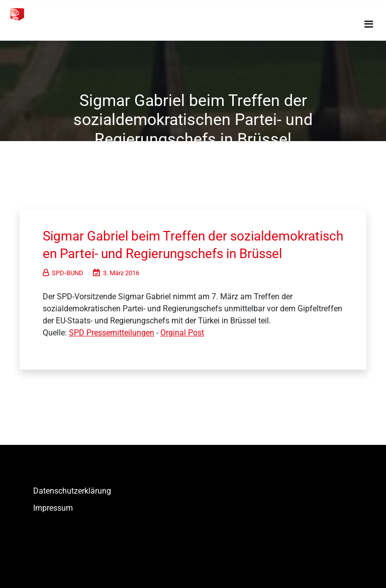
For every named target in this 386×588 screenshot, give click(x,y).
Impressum (53, 508)
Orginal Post (182, 333)
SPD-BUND (63, 273)
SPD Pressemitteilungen (112, 333)
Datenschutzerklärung (72, 491)
